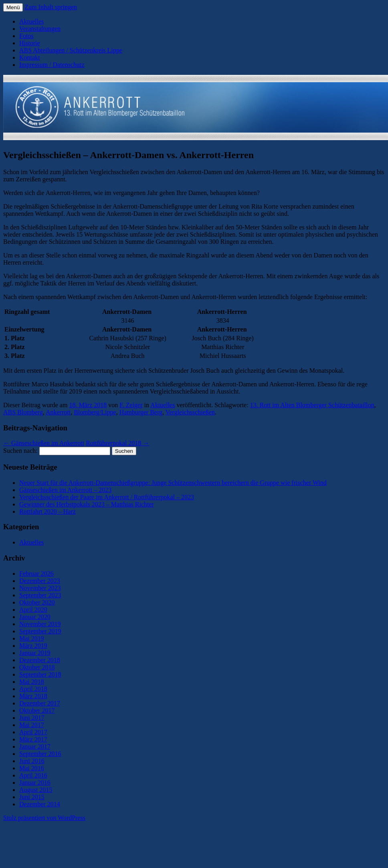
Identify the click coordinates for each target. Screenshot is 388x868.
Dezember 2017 (40, 703)
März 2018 (33, 696)
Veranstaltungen (40, 29)
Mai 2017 (32, 725)
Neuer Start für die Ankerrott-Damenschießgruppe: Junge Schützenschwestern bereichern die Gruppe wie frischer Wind (173, 483)
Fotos (26, 36)
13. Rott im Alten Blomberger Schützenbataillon (312, 405)
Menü (13, 7)
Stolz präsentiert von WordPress (44, 818)
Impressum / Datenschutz (52, 65)
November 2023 (40, 588)
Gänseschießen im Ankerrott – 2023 (65, 490)
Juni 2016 (32, 761)
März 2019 (33, 646)
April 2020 (33, 610)
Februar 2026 (36, 574)
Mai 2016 (32, 768)
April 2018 (33, 689)
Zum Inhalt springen (51, 7)
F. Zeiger (131, 405)
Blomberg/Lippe (95, 412)
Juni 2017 (32, 718)
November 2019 (40, 624)
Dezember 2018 (40, 660)
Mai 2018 (32, 682)
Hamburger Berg (141, 412)
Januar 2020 (35, 617)
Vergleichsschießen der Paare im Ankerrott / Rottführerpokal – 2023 (107, 497)
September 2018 (40, 674)
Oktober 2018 (37, 667)
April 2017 (33, 732)
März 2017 (33, 739)
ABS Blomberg (23, 412)
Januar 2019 (35, 653)
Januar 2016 (35, 783)
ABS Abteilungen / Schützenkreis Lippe (71, 50)
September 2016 (40, 754)
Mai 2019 (32, 638)
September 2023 (40, 595)
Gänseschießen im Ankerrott (44, 443)
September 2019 (40, 631)
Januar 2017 (35, 746)
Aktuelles (31, 21)
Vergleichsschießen (190, 412)
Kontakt (30, 57)
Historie (30, 43)
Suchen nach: (20, 451)
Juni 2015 (32, 797)
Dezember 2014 (40, 804)
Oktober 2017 (37, 710)
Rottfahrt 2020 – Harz (47, 511)
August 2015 (36, 790)
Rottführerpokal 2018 (117, 443)
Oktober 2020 (37, 602)
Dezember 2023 (40, 581)
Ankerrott (58, 412)
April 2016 (33, 775)
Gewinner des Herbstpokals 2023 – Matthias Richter (87, 504)
